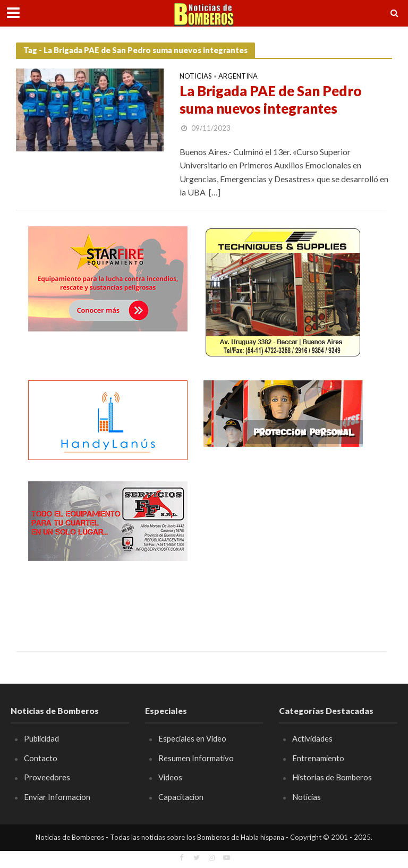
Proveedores (47, 777)
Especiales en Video (192, 738)
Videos (170, 777)
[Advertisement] (283, 548)
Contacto (41, 758)
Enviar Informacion (57, 797)
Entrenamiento (318, 758)
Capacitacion (181, 797)
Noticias (196, 76)
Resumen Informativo (196, 758)
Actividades (312, 738)
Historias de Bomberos (332, 777)
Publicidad (41, 738)
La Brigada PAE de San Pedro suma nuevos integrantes (271, 100)
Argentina (238, 76)
